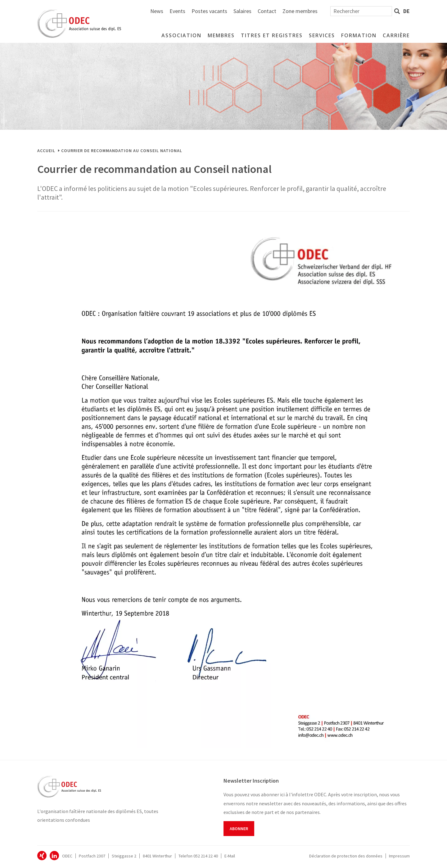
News (225, 11)
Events (245, 11)
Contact (335, 11)
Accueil (46, 151)
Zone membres (368, 11)
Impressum (399, 856)
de (406, 11)
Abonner (239, 829)
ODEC (42, 856)
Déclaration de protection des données (346, 856)
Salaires (310, 11)
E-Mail (230, 856)
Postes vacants (277, 11)
